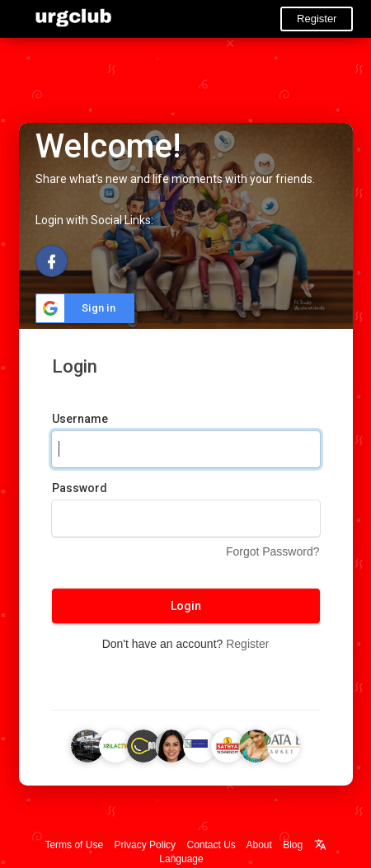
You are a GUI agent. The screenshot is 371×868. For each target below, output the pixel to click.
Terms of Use (74, 845)
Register (317, 19)
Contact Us (211, 845)
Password (80, 488)
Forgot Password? (273, 551)
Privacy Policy (145, 845)
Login (186, 606)
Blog (293, 845)
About (259, 845)
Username (80, 419)
